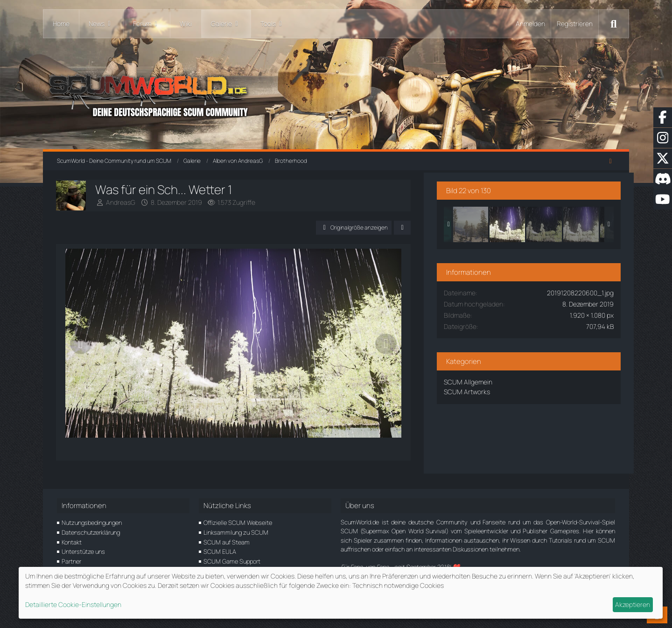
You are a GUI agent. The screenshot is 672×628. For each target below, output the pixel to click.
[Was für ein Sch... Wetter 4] (573, 223)
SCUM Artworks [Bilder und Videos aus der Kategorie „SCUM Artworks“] (496, 390)
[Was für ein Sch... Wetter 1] (536, 223)
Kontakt (72, 542)
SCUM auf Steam (227, 542)
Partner (71, 561)
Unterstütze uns (83, 552)
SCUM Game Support (232, 561)
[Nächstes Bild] (413, 351)
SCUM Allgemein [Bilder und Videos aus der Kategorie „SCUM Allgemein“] (497, 380)
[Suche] (614, 24)
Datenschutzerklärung (91, 532)
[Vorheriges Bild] (82, 351)
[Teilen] (429, 228)
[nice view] (499, 223)
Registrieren (575, 24)
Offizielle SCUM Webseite (238, 523)
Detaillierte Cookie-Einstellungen (73, 604)
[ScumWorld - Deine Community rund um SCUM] (336, 94)
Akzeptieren (633, 604)
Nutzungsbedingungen (92, 523)
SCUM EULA (220, 552)
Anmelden (530, 24)
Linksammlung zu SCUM (236, 532)
